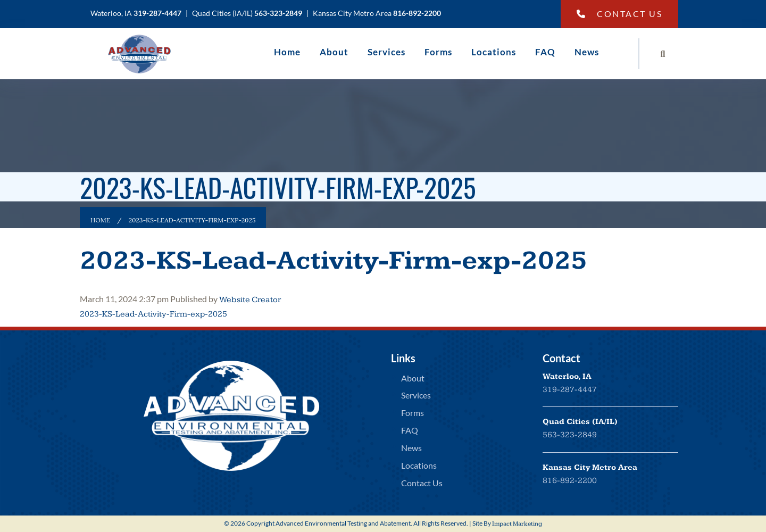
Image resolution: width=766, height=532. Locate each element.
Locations (494, 52)
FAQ (545, 52)
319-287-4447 (570, 390)
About (334, 52)
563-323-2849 (570, 435)
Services (386, 52)
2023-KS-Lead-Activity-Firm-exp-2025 (334, 261)
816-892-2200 (570, 481)
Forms (438, 52)
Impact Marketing (517, 524)
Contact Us (620, 14)
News (587, 52)
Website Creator (250, 300)
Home (287, 52)
